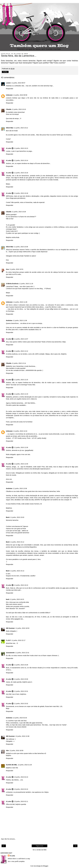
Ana (7, 269)
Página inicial (40, 846)
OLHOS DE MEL (12, 765)
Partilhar (5, 72)
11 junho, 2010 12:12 (21, 351)
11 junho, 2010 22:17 (18, 640)
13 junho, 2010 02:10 (21, 777)
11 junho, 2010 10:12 (21, 128)
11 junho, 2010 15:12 (17, 542)
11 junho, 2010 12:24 (20, 431)
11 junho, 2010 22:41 (22, 653)
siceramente (10, 653)
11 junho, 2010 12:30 (21, 464)
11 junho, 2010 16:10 (21, 585)
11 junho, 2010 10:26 (19, 212)
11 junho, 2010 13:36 (20, 488)
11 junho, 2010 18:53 (22, 628)
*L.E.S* (8, 640)
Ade (7, 751)
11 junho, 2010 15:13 (17, 571)
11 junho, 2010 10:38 (21, 247)
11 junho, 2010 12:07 (21, 339)
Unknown (9, 95)
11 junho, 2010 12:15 (21, 380)
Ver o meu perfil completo (16, 861)
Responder (10, 89)
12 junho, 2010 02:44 (20, 718)
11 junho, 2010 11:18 (26, 284)
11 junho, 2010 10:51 (16, 269)
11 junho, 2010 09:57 (18, 83)
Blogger (46, 866)
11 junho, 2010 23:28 (21, 665)
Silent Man (10, 128)
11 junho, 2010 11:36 (20, 320)
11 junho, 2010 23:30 (21, 679)
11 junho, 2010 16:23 (17, 599)
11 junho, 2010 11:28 (20, 302)
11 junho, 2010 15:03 (17, 517)
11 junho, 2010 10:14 (21, 160)
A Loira (8, 148)
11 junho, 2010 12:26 (21, 447)
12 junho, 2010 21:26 (25, 765)
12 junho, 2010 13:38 (22, 736)
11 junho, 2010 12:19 (21, 394)
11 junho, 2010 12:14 (19, 363)
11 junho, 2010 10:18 (21, 193)
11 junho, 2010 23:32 (21, 704)
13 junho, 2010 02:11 (21, 801)
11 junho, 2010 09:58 (20, 95)
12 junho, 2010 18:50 (16, 751)
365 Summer (10, 628)
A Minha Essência (12, 284)
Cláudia (9, 109)
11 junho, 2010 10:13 (21, 148)
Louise (8, 83)
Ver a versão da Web (39, 850)
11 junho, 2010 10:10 (19, 109)
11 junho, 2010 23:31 (21, 691)
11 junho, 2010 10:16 (21, 173)
